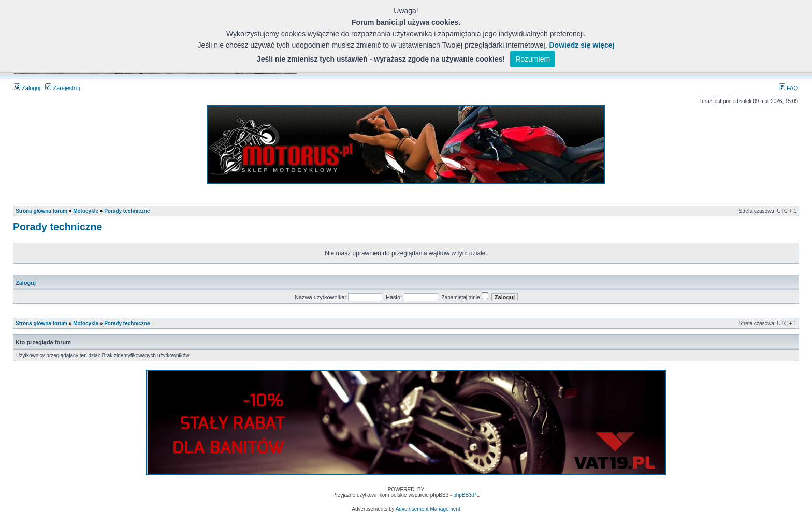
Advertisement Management (428, 509)
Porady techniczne (127, 211)
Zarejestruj (62, 88)
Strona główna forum (41, 211)
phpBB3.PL (466, 495)
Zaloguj (27, 88)
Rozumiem (533, 59)
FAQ (788, 88)
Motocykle (86, 211)
